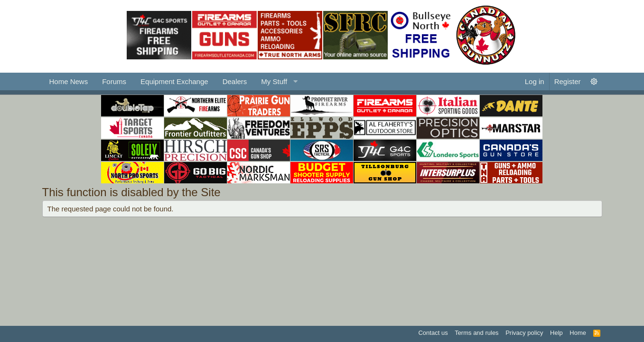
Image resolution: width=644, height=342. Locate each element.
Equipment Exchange (174, 81)
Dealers (235, 81)
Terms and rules (476, 333)
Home (578, 333)
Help (556, 333)
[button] (278, 81)
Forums (114, 81)
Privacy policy (524, 333)
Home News (69, 81)
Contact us (433, 333)
